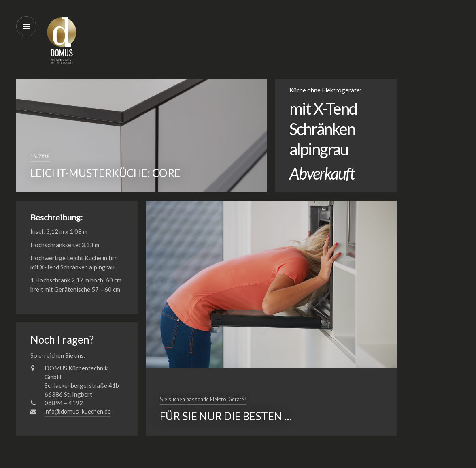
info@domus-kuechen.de (78, 411)
